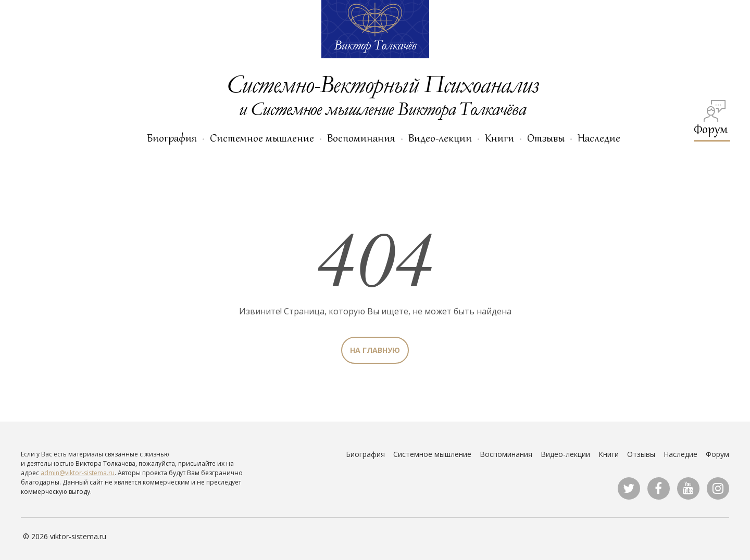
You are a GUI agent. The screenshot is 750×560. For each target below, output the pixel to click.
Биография (172, 138)
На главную (375, 350)
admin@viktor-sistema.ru (78, 473)
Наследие (599, 138)
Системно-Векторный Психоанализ (382, 84)
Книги (499, 138)
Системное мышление (262, 138)
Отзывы (546, 138)
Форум (711, 118)
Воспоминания (361, 138)
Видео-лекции (440, 138)
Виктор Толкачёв (375, 45)
